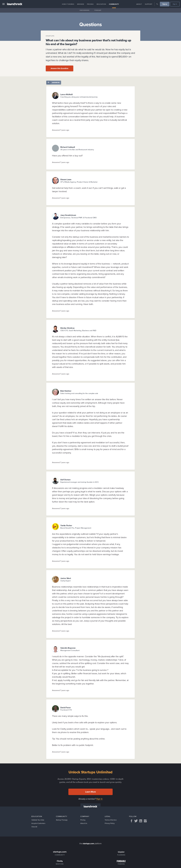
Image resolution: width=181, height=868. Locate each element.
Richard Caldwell (68, 147)
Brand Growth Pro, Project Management (76, 528)
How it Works (68, 4)
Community (114, 4)
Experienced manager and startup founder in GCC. (80, 482)
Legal (108, 816)
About (139, 4)
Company (85, 816)
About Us (84, 824)
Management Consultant (70, 650)
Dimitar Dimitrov (67, 328)
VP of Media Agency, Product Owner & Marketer (79, 182)
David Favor (65, 708)
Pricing (90, 4)
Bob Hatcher (66, 391)
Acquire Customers (39, 824)
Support (149, 4)
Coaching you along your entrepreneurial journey (79, 97)
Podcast (98, 10)
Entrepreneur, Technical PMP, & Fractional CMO (78, 218)
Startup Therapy (62, 820)
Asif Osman (65, 480)
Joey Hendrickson (68, 215)
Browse (81, 4)
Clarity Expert (65, 581)
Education (101, 4)
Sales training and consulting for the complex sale (79, 393)
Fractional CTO (66, 710)
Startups (50, 36)
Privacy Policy (110, 824)
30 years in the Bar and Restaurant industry (77, 150)
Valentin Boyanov (68, 648)
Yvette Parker (66, 525)
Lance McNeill (66, 94)
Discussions (84, 10)
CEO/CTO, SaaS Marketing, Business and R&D (78, 331)
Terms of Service (111, 820)
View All (35, 827)
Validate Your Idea (38, 820)
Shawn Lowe (66, 179)
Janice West (66, 578)
